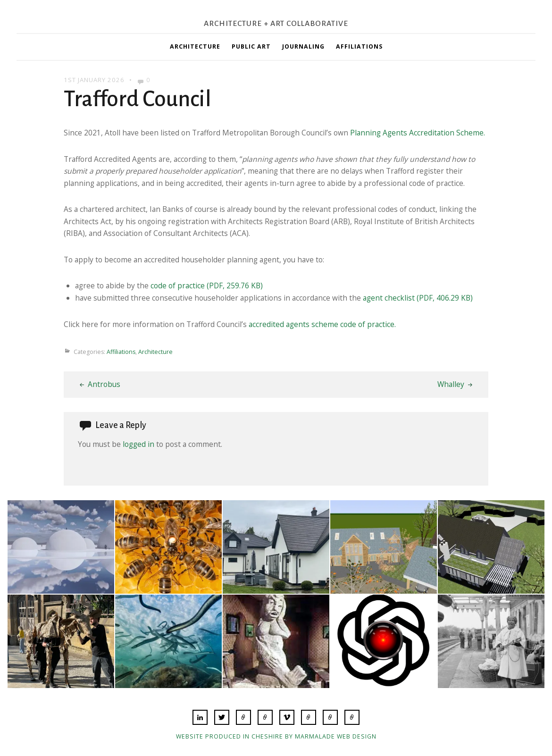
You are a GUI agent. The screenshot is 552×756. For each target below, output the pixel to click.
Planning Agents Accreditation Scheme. (418, 133)
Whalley (451, 384)
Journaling (303, 46)
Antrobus (104, 384)
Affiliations (359, 46)
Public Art (251, 46)
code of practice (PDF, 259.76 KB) (207, 286)
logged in (138, 444)
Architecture (195, 46)
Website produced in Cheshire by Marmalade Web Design (276, 736)
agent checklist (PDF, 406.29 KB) (418, 298)
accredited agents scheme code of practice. (322, 324)
